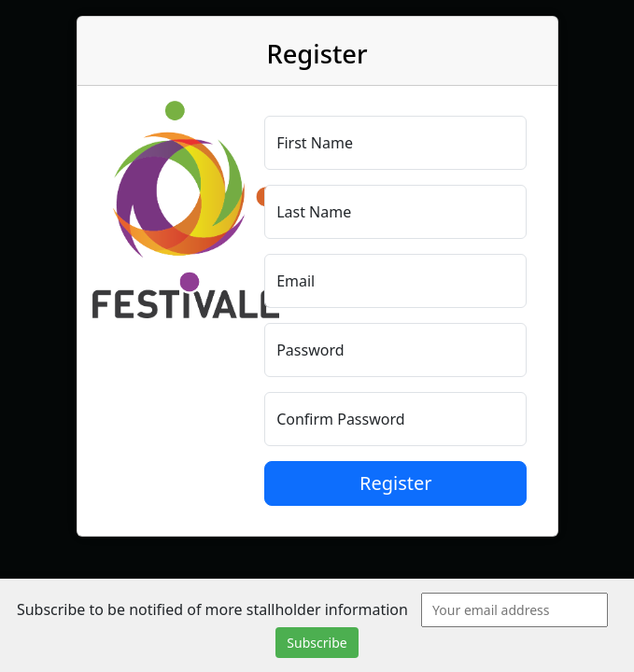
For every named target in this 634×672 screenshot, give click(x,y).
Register (396, 483)
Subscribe (317, 643)
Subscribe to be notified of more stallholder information (212, 609)
